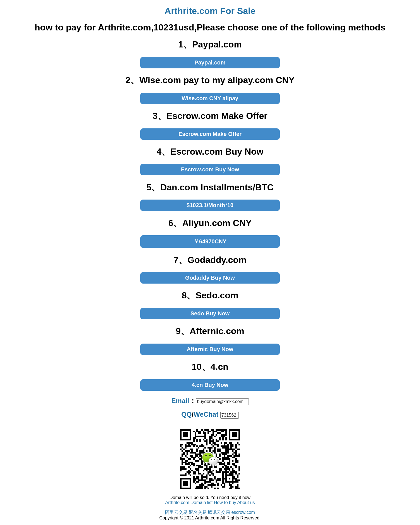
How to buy (225, 503)
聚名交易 (198, 512)
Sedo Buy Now (210, 313)
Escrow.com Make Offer (210, 134)
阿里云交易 (176, 512)
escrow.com (243, 512)
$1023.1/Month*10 (210, 205)
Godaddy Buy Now (210, 278)
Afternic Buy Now (210, 349)
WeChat (206, 414)
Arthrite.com (177, 503)
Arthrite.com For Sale (210, 11)
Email (180, 401)
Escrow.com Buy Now (210, 169)
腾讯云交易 (219, 512)
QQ (186, 414)
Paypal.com (210, 63)
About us (246, 503)
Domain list (201, 503)
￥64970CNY (210, 241)
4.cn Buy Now (210, 385)
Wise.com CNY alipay (210, 98)
